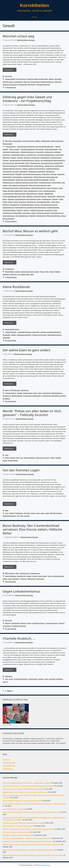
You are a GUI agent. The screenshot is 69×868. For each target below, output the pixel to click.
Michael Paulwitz (56, 513)
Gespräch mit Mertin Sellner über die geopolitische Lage (23, 823)
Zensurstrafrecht (9, 219)
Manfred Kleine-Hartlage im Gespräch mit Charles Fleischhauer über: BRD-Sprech (32, 844)
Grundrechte (7, 172)
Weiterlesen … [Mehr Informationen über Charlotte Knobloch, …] (10, 670)
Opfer (51, 272)
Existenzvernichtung (10, 166)
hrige (46, 679)
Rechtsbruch (32, 202)
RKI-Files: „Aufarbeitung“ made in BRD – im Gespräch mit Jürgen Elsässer (29, 829)
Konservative (56, 183)
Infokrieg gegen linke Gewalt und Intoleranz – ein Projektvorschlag (27, 99)
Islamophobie (17, 177)
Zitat (7, 455)
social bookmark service (49, 205)
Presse (16, 202)
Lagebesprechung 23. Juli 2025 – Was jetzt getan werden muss (25, 792)
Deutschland (33, 679)
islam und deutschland (56, 576)
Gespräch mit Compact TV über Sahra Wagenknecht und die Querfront (28, 841)
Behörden (6, 158)
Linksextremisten (49, 191)
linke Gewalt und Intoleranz (18, 185)
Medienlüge (49, 194)
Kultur (33, 513)
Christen (20, 158)
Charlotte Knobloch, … (19, 638)
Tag (18, 516)
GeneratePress (46, 865)
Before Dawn (10, 573)
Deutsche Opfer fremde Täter (37, 79)
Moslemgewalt (17, 396)
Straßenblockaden (9, 210)
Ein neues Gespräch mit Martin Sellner (16, 832)
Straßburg (6, 399)
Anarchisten (40, 149)
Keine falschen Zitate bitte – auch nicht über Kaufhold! (22, 801)
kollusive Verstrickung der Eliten (27, 183)
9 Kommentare (10, 582)
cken (7, 513)
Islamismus (25, 390)
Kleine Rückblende (16, 287)
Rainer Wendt (13, 461)
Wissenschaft (7, 144)
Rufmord (6, 205)
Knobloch (60, 679)
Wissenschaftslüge (54, 216)
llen (22, 458)
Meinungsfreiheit (57, 141)
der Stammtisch (8, 163)
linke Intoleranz (25, 188)
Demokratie (35, 158)
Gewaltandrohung (53, 169)
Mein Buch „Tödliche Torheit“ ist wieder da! (18, 835)
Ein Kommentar (11, 340)
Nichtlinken (52, 196)
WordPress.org (8, 769)
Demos (37, 160)
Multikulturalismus (47, 82)
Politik (5, 202)
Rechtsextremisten (44, 202)
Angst (11, 679)
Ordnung (23, 579)
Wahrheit (33, 216)
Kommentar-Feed (9, 766)
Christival (27, 158)
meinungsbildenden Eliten (12, 196)
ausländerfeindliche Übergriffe (28, 332)
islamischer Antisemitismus (52, 393)
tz (7, 682)
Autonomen (59, 155)
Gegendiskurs (39, 166)
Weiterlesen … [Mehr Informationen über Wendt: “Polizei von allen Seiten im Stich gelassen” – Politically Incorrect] (10, 448)
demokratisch (45, 158)
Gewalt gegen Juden (30, 393)
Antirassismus (21, 79)
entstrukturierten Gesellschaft (52, 163)
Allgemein (9, 676)
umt (19, 274)
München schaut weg (18, 36)
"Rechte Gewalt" (11, 332)
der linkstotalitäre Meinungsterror (53, 160)
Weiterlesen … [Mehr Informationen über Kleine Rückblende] (10, 323)
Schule (37, 205)
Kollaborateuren (8, 183)
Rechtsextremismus (12, 329)
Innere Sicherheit (28, 141)
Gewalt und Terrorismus (37, 169)
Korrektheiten (34, 5)
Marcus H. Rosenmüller (32, 82)
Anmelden (6, 760)
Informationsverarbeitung (32, 174)
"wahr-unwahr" (15, 149)
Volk (22, 516)
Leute (10, 579)
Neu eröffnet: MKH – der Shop (13, 809)
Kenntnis (27, 513)
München (58, 82)
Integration (19, 513)
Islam (7, 390)
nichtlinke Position (40, 196)
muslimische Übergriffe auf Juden (54, 396)
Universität (26, 213)
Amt (7, 679)
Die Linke (8, 76)
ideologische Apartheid (37, 172)
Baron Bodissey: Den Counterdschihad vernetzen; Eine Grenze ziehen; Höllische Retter (32, 529)
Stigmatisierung (8, 207)
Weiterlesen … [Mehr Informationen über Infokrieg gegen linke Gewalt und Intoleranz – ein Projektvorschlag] (10, 135)
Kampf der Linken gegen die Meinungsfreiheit (32, 180)
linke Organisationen (39, 188)
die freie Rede (20, 163)
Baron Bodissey (11, 576)
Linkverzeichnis (8, 194)
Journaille (52, 679)
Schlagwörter (14, 205)
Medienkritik (46, 141)
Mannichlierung (32, 194)
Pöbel (61, 199)
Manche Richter (29, 458)
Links (41, 191)
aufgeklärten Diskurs (19, 155)
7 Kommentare (10, 87)
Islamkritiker (7, 177)
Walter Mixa (25, 274)
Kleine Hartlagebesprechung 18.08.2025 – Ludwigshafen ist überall (27, 783)
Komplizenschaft (45, 183)
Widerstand (32, 579)
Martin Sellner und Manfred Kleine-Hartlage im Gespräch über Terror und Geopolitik (33, 855)
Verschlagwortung (22, 216)
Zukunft (27, 516)
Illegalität (18, 174)
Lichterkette (18, 82)
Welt (32, 274)
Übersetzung (35, 573)
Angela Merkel (10, 79)
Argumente (40, 152)
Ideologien (24, 172)
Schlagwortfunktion (27, 205)
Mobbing (30, 196)
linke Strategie (52, 188)
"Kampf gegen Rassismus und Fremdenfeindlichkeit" (35, 147)
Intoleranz (61, 174)
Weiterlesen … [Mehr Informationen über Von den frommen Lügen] (10, 504)
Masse (42, 272)
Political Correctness (10, 85)
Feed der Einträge (9, 763)
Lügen (47, 513)
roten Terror (55, 202)
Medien (38, 141)
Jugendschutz (28, 177)
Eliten (27, 163)
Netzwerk (16, 579)
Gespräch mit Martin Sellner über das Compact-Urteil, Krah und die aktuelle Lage (32, 812)
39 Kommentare (11, 221)
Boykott (13, 158)
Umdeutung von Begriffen (12, 213)
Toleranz (20, 210)
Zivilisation (40, 579)
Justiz (18, 458)
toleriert (26, 210)
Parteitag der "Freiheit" (50, 199)
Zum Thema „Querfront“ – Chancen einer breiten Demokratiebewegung (28, 786)
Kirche (37, 272)
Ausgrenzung (32, 155)
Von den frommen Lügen (21, 470)
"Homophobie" (10, 147)
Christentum (10, 269)
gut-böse (16, 172)
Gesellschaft (59, 166)
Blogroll (8, 623)
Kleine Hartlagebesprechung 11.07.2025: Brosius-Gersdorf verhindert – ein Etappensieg (34, 804)
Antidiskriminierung (28, 152)
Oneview (11, 199)
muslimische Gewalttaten (32, 396)
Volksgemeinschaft (43, 85)
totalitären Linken (51, 210)
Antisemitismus (11, 393)
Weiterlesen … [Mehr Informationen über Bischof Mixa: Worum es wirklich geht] (10, 262)
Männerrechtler (20, 194)
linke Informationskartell (38, 185)
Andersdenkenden (51, 149)
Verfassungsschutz (43, 213)
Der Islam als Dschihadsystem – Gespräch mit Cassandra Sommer (26, 838)
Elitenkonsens (35, 163)
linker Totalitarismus (31, 191)
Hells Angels (42, 576)
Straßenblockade (53, 207)
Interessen (46, 174)
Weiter (10, 691)
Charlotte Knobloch (21, 679)
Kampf (29, 623)
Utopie (33, 213)
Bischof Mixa (10, 272)
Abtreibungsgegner (28, 149)
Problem (57, 272)
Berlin (7, 458)
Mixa (47, 272)
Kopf (4, 682)
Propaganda (22, 85)
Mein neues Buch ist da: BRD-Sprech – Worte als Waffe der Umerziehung (29, 850)
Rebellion (6, 274)
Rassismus (23, 202)
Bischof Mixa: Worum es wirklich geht (30, 231)
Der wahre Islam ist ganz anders (26, 350)
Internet (53, 174)
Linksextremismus (38, 623)
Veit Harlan (32, 85)
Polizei (10, 202)
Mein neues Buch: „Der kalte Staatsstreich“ (18, 826)
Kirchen (52, 180)
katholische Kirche (27, 272)
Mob (24, 196)
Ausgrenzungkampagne (46, 155)
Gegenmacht (49, 166)
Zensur (63, 216)
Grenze (35, 576)
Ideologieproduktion (24, 335)
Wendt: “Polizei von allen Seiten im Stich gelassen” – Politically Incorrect (32, 413)
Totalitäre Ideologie (37, 210)
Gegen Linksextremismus (21, 591)
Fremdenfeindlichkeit (26, 166)
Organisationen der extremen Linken (28, 199)
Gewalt (51, 79)
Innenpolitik (17, 141)
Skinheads (6, 338)
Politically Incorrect (42, 458)
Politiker (58, 458)
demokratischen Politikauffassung (22, 160)
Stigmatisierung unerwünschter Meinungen (31, 207)
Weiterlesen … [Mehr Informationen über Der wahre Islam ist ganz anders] (10, 384)
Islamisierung (15, 390)
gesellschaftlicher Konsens (12, 169)
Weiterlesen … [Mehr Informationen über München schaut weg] (10, 70)
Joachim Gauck (8, 82)
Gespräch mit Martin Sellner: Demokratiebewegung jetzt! (23, 789)
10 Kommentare (11, 277)
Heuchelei (58, 79)
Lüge (42, 513)
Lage (38, 513)
